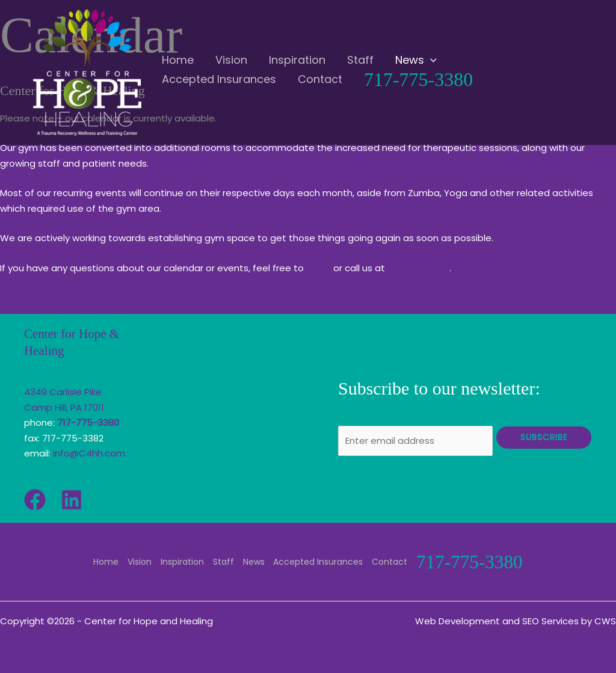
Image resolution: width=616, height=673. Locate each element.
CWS (605, 620)
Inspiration (182, 561)
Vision (140, 561)
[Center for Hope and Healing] (87, 72)
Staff (222, 561)
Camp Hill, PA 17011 (64, 407)
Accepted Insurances (316, 561)
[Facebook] (35, 500)
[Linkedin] (72, 500)
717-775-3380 (418, 268)
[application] (398, 57)
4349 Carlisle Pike (63, 392)
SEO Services (550, 620)
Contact (387, 561)
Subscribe (544, 437)
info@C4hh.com (89, 453)
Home (106, 561)
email (319, 268)
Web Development (457, 620)
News (252, 561)
